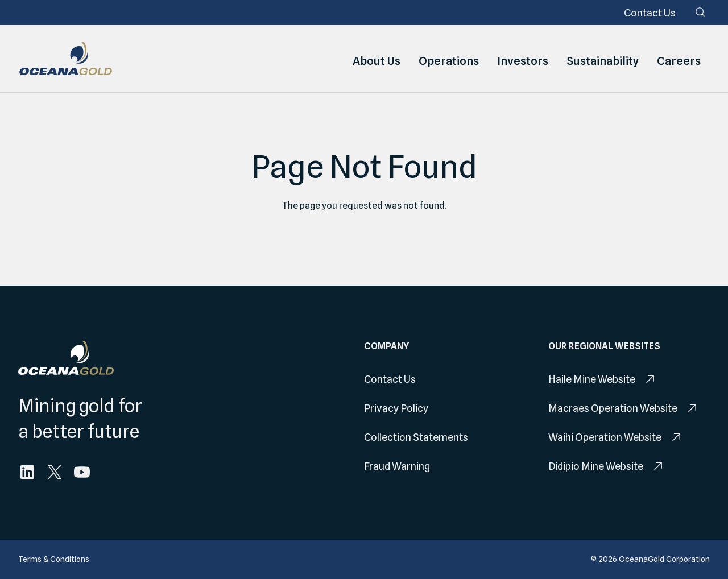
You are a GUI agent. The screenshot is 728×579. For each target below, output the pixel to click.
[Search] (701, 13)
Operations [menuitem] (449, 59)
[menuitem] (650, 13)
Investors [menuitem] (523, 59)
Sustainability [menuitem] (603, 59)
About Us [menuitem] (377, 59)
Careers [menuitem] (679, 59)
